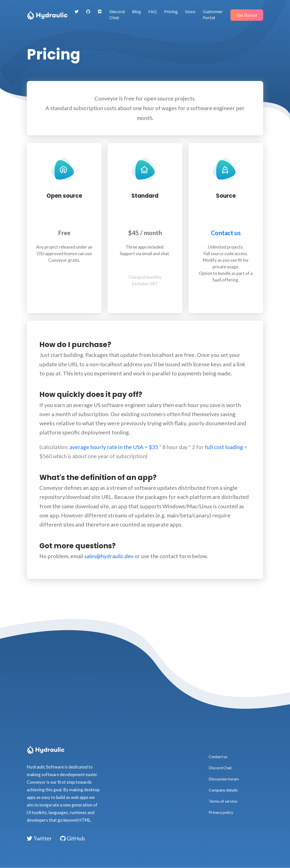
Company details (223, 790)
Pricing (171, 12)
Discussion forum (224, 779)
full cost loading (224, 447)
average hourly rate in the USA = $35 (114, 447)
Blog (136, 12)
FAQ (152, 12)
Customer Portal (213, 15)
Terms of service (223, 801)
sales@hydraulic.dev (109, 556)
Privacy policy (221, 812)
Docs (190, 12)
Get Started (247, 15)
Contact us (226, 234)
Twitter (39, 838)
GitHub (72, 838)
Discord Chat (117, 15)
